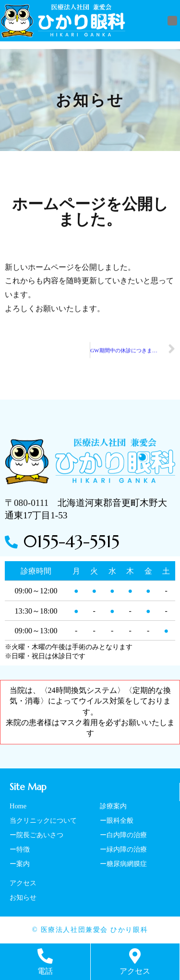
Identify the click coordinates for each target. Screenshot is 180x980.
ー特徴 (20, 849)
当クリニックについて (43, 820)
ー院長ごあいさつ (36, 835)
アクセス (23, 883)
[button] (172, 21)
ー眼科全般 (117, 820)
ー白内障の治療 (123, 835)
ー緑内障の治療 (123, 849)
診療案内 (113, 806)
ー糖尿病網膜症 (123, 864)
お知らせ (23, 897)
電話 (45, 971)
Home (18, 806)
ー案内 (20, 864)
